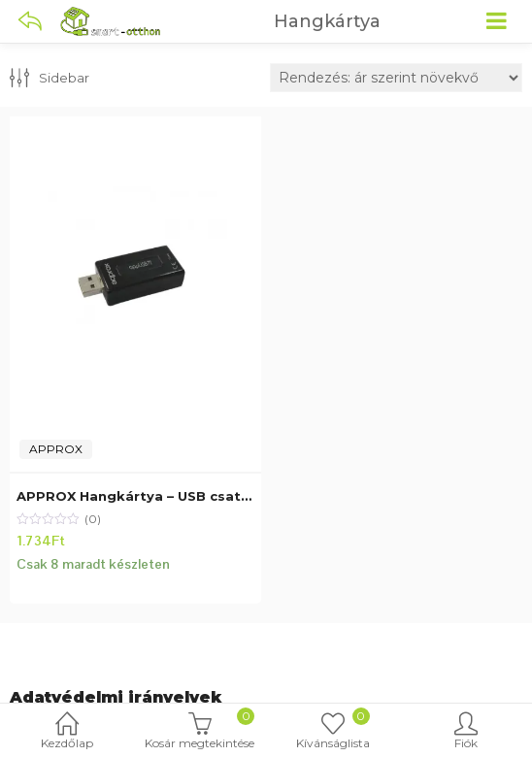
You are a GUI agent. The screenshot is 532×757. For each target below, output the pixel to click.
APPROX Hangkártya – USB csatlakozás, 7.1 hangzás (201, 496)
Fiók (465, 732)
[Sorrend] (396, 78)
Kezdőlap (66, 732)
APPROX (56, 449)
